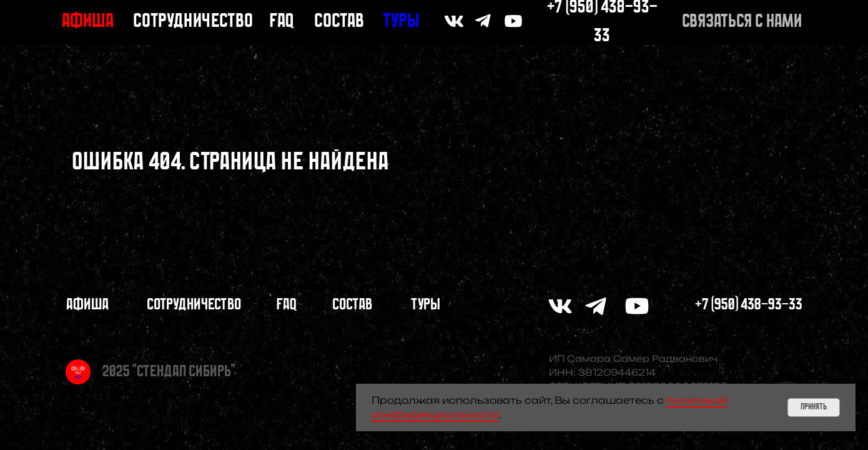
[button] (742, 22)
